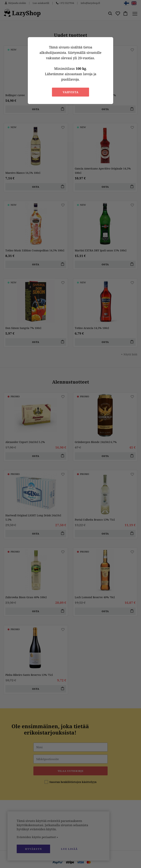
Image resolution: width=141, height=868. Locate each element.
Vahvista (71, 92)
